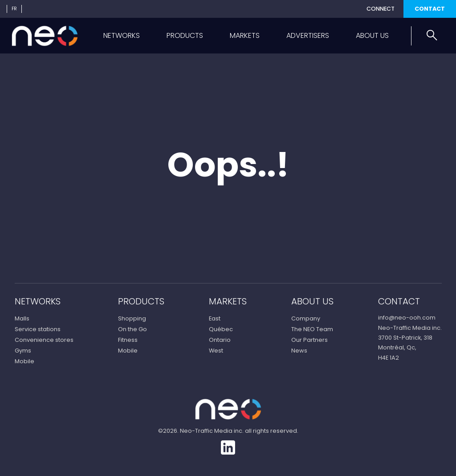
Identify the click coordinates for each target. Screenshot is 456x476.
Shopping (132, 318)
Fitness (128, 340)
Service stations (38, 329)
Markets (245, 35)
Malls (22, 318)
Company (306, 318)
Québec (221, 329)
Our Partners (309, 340)
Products (185, 35)
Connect (381, 9)
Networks (122, 35)
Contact (430, 9)
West (216, 351)
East (215, 318)
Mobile (24, 361)
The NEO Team (312, 329)
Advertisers (308, 35)
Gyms (23, 351)
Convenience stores (44, 340)
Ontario (220, 340)
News (299, 351)
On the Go (132, 329)
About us (372, 35)
